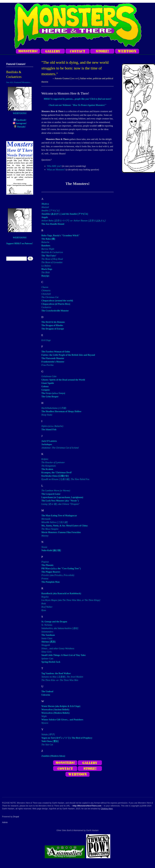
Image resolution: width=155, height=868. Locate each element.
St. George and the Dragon (54, 622)
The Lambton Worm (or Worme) (56, 491)
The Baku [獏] (48, 239)
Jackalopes (47, 444)
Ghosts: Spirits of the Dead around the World (63, 380)
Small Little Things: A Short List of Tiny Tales (63, 655)
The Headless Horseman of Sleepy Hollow (61, 411)
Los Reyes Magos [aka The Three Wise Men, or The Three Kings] (71, 600)
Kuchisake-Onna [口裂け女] (55, 476)
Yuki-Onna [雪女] (50, 741)
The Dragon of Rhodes (52, 325)
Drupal (16, 817)
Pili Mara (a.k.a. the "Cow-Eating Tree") (61, 569)
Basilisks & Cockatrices (52, 252)
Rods (44, 604)
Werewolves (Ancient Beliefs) (55, 710)
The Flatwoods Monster (53, 358)
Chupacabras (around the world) (57, 301)
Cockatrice (46, 307)
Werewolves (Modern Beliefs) (55, 713)
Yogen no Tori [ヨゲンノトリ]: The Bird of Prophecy (67, 738)
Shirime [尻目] (48, 642)
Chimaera (46, 291)
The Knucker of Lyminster (53, 462)
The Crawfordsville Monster (55, 311)
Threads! (20, 127)
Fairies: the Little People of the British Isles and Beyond (68, 355)
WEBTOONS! (20, 113)
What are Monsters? (56, 170)
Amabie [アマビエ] (50, 211)
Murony (45, 536)
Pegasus (45, 562)
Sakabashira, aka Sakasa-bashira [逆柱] (60, 628)
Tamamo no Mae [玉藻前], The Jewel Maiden (62, 677)
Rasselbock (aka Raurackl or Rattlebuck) (61, 593)
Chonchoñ (46, 294)
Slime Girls (46, 652)
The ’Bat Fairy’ (49, 256)
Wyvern (45, 723)
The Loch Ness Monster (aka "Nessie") (60, 501)
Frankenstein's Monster (53, 362)
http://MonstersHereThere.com (87, 806)
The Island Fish (49, 430)
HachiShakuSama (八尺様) (54, 408)
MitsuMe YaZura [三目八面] (55, 522)
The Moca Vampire (50, 529)
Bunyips (45, 276)
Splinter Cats (47, 659)
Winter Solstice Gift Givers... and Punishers (62, 720)
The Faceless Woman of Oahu (56, 352)
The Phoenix (47, 565)
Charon (45, 287)
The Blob (45, 272)
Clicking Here (107, 809)
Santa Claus (47, 638)
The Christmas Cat (50, 297)
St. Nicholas (47, 625)
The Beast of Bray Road (52, 259)
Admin (5, 822)
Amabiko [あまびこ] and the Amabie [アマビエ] (65, 214)
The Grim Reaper (50, 397)
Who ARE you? (54, 166)
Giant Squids (48, 383)
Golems (45, 386)
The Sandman (48, 635)
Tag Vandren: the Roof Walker (56, 673)
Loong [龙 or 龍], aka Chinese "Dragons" (60, 504)
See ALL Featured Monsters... (19, 82)
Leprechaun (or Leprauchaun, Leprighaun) (62, 497)
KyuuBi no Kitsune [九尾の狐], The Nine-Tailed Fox (65, 479)
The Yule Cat (47, 745)
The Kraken (47, 469)
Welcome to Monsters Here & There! (65, 93)
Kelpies (45, 459)
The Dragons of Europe (53, 329)
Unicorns (46, 695)
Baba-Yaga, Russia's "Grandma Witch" (60, 236)
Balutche (45, 242)
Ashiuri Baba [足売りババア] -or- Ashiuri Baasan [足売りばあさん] (73, 221)
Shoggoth (46, 645)
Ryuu (44, 610)
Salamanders (47, 632)
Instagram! (20, 123)
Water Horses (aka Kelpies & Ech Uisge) (61, 706)
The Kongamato (49, 466)
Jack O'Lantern (49, 441)
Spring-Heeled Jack (51, 662)
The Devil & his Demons (53, 322)
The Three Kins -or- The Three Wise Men (60, 680)
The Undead (47, 692)
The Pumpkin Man (51, 582)
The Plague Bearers (51, 572)
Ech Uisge (46, 340)
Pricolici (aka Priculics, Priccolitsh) (58, 575)
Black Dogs (47, 269)
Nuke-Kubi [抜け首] (51, 550)
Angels (45, 217)
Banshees (46, 246)
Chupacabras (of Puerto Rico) (56, 304)
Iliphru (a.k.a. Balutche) (52, 426)
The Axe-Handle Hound (53, 224)
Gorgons (45, 390)
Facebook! (20, 120)
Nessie (44, 547)
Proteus (45, 579)
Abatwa (45, 204)
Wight (44, 716)
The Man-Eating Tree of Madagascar (59, 516)
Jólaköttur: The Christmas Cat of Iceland (60, 448)
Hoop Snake (47, 415)
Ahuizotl (45, 207)
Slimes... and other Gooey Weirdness (58, 648)
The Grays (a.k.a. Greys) (53, 393)
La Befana (46, 266)
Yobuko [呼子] (48, 735)
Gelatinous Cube (49, 376)
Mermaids (46, 519)
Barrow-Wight (48, 249)
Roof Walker (47, 607)
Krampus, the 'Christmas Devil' (57, 473)
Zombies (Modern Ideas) (53, 756)
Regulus (45, 597)
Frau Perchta (47, 365)
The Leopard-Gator (51, 494)
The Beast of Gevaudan (52, 262)
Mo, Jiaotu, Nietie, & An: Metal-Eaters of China (65, 526)
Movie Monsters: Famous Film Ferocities (61, 532)
